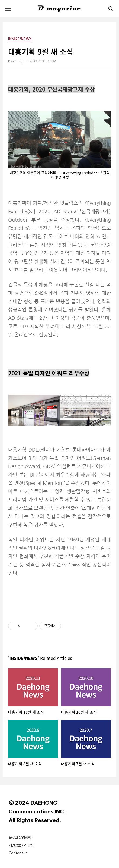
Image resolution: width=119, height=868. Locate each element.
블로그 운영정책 (20, 838)
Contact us (18, 853)
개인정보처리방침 (21, 845)
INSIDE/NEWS (20, 39)
